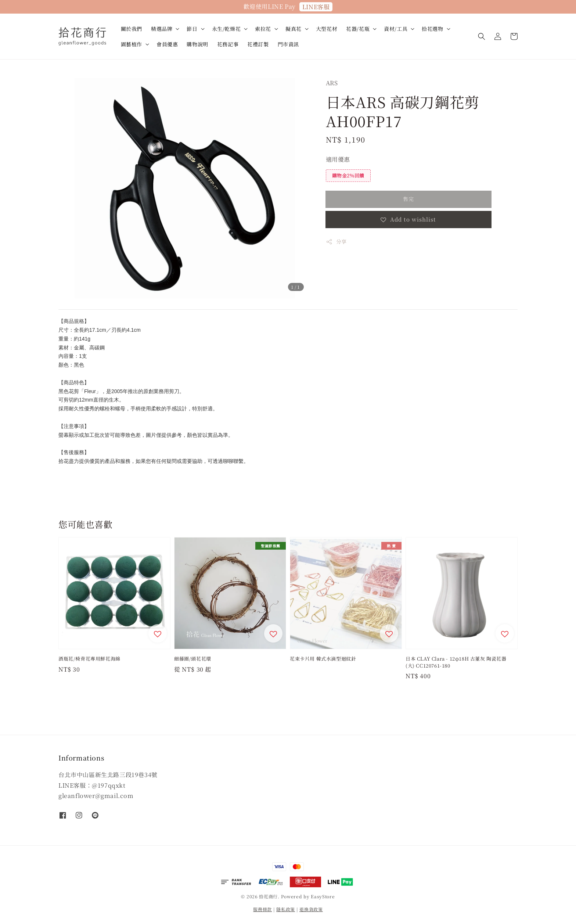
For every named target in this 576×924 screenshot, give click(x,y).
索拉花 (263, 29)
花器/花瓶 (358, 29)
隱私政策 (286, 909)
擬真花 (294, 29)
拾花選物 (432, 29)
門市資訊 (288, 44)
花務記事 (228, 44)
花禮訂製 (258, 44)
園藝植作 (132, 44)
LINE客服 (316, 7)
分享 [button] (336, 241)
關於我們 (132, 29)
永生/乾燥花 (226, 29)
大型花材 (327, 29)
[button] (482, 36)
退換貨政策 (311, 909)
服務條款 (262, 909)
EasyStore (323, 896)
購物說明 (197, 44)
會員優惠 (167, 44)
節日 (192, 29)
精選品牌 (162, 29)
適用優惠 (338, 159)
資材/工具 (396, 29)
